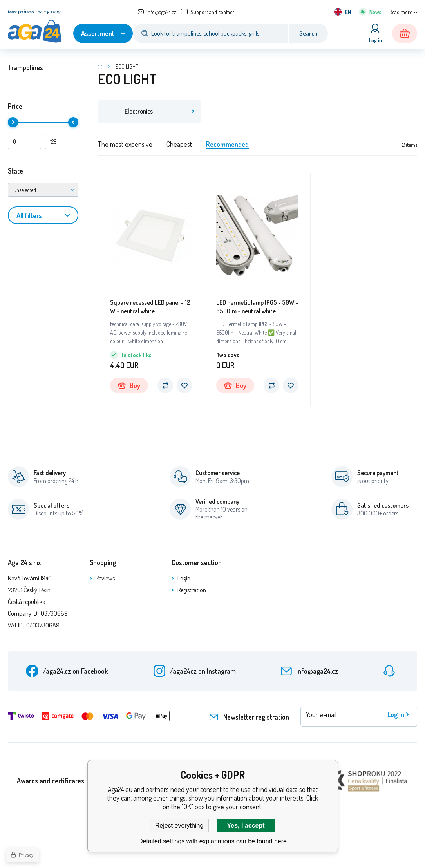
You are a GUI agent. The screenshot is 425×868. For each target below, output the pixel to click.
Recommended (227, 145)
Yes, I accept (246, 826)
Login (184, 579)
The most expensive (125, 145)
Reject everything (179, 826)
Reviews (105, 579)
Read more (401, 12)
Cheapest (179, 145)
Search (308, 33)
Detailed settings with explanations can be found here (212, 841)
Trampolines (25, 67)
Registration (192, 590)
